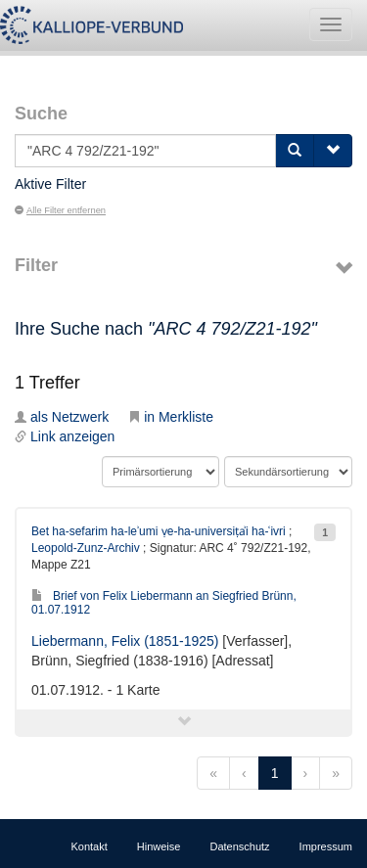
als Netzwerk (62, 417)
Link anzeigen (65, 436)
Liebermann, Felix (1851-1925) (125, 641)
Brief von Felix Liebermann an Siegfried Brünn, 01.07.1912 (164, 602)
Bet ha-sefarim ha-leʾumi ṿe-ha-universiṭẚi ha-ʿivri (159, 531)
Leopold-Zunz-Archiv (86, 548)
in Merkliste (171, 417)
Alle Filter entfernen (60, 210)
